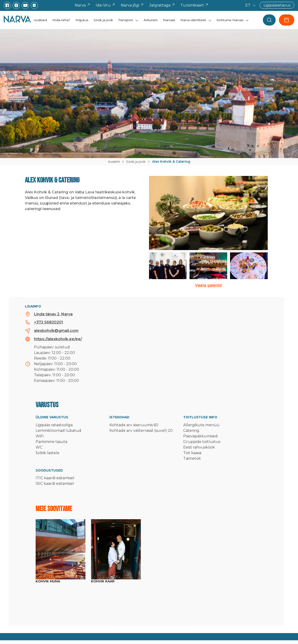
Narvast (169, 20)
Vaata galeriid (208, 285)
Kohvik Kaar (103, 581)
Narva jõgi (132, 5)
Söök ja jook (103, 20)
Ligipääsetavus (277, 5)
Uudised (40, 20)
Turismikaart (195, 5)
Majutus (82, 20)
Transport (126, 20)
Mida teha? (61, 20)
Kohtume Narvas (230, 20)
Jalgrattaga (162, 5)
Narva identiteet (193, 20)
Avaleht (114, 162)
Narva (83, 5)
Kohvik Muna (48, 581)
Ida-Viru (105, 5)
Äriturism (151, 20)
